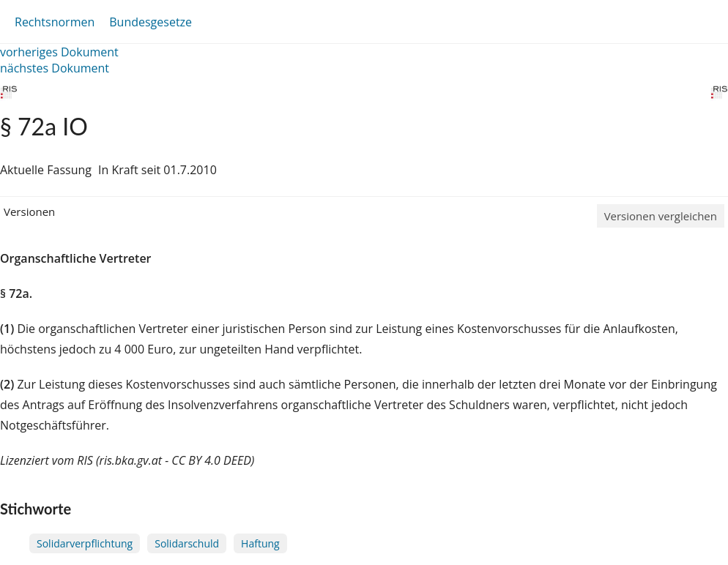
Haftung (260, 543)
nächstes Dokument (55, 68)
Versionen (29, 212)
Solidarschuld (187, 543)
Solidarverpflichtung (85, 543)
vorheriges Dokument (59, 52)
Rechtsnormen (55, 22)
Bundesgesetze (151, 22)
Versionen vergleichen (661, 216)
